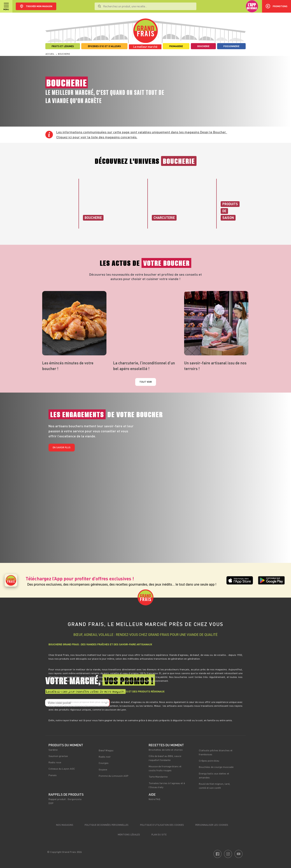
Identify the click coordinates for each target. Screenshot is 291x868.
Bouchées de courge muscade (216, 767)
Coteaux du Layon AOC (62, 769)
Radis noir (105, 757)
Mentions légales (129, 834)
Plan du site (159, 834)
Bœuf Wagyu (106, 750)
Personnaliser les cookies (212, 825)
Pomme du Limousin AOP (114, 776)
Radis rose (55, 762)
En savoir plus (62, 447)
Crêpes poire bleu (209, 761)
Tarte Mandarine (158, 777)
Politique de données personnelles (107, 825)
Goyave (103, 769)
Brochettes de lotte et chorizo (166, 750)
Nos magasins (65, 825)
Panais (53, 775)
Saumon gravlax (58, 756)
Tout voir (146, 382)
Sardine (53, 750)
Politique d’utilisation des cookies (162, 825)
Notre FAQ (154, 799)
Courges (104, 763)
